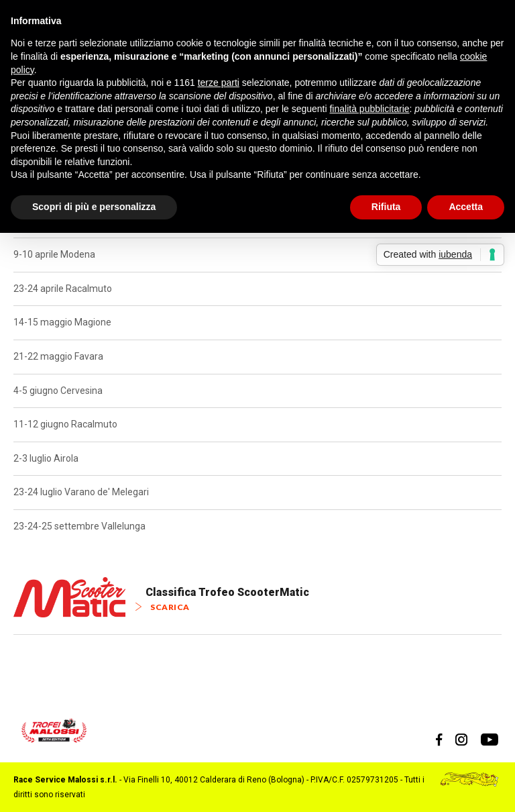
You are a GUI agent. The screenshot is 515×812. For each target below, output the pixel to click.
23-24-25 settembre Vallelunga (79, 526)
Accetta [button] (466, 207)
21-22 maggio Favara (58, 356)
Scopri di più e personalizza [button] (94, 207)
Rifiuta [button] (386, 207)
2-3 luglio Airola (46, 458)
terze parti (219, 83)
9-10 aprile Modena (54, 254)
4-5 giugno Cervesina (58, 391)
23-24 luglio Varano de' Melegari (81, 492)
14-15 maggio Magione (62, 322)
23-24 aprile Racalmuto (63, 289)
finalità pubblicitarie (369, 109)
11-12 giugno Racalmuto (65, 424)
